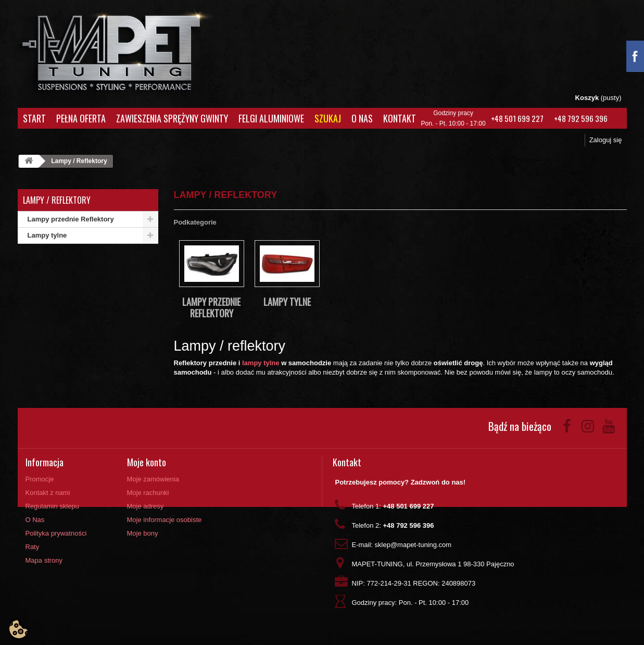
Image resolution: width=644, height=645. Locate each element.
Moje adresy (146, 506)
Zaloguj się (606, 140)
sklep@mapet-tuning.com (413, 545)
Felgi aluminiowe (271, 118)
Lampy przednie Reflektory (71, 219)
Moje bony (143, 533)
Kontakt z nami (48, 493)
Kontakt (400, 118)
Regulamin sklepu (52, 506)
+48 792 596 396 (581, 118)
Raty (33, 547)
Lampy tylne (47, 235)
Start (34, 118)
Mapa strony (44, 560)
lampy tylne (261, 363)
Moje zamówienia (153, 479)
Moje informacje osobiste (165, 520)
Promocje (40, 479)
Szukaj (328, 118)
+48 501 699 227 (517, 118)
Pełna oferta (81, 118)
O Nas (362, 118)
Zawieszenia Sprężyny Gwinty (172, 118)
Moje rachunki (148, 493)
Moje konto (147, 462)
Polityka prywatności (56, 533)
